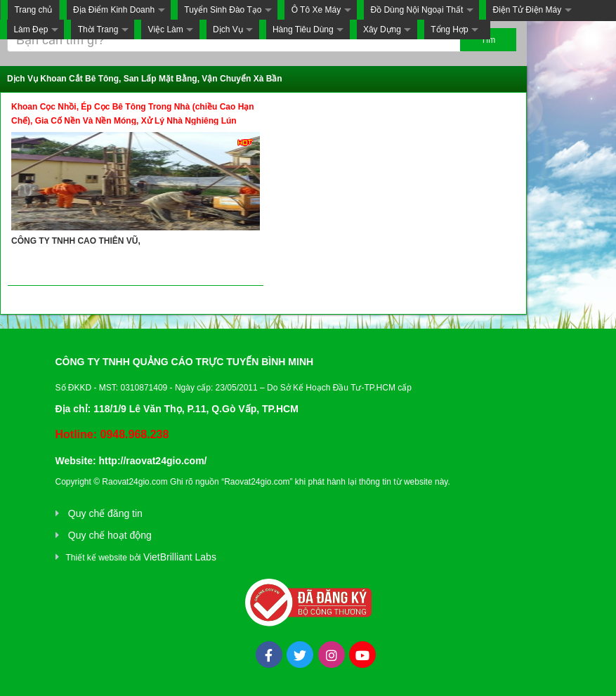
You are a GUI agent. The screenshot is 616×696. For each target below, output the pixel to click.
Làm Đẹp (31, 29)
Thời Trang (98, 29)
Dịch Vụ (228, 29)
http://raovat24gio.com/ (152, 461)
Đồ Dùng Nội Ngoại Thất (417, 10)
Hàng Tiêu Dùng (303, 29)
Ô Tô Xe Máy (316, 10)
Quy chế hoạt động (110, 535)
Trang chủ (33, 10)
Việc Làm (166, 29)
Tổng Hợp (449, 29)
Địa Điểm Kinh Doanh (114, 10)
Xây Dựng (382, 29)
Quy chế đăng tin (105, 513)
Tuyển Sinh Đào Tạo (223, 10)
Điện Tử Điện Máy (527, 10)
